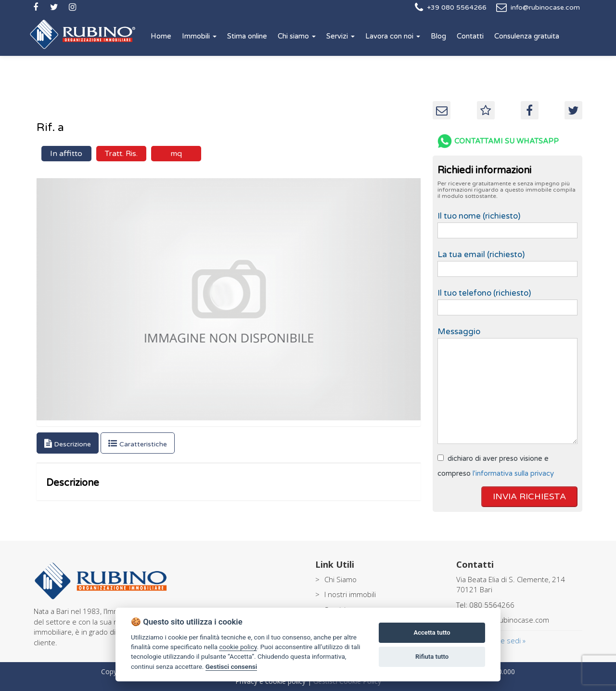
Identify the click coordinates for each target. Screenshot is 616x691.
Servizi (340, 36)
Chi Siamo (340, 579)
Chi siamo (297, 36)
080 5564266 (492, 605)
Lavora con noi (393, 36)
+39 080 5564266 (457, 7)
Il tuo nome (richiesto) (507, 222)
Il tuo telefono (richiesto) (507, 300)
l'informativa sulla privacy (513, 473)
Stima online (247, 36)
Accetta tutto (432, 632)
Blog (438, 36)
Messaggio (507, 386)
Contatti (470, 36)
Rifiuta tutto (432, 657)
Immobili (199, 36)
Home (161, 36)
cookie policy (238, 647)
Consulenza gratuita (527, 36)
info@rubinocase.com (545, 7)
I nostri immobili (350, 594)
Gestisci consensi (231, 666)
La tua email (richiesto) (507, 261)
